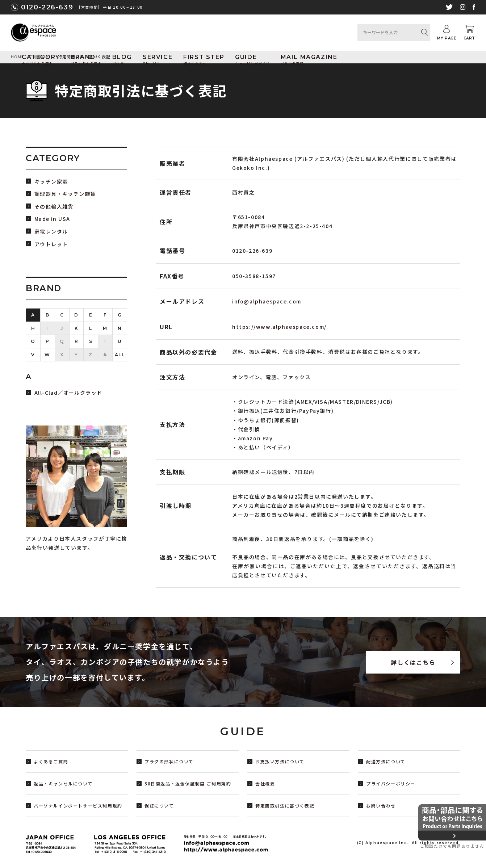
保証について (159, 806)
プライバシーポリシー (391, 783)
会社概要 (265, 783)
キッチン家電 (51, 182)
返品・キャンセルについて (63, 783)
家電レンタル (51, 232)
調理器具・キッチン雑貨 (65, 194)
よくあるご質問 (51, 761)
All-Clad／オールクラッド (68, 393)
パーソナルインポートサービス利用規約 (78, 806)
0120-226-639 (47, 7)
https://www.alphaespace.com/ (279, 327)
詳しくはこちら (413, 662)
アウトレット (51, 244)
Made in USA (52, 219)
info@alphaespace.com (267, 301)
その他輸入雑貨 (54, 207)
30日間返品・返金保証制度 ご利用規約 (188, 783)
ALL (120, 355)
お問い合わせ (381, 806)
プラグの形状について (169, 761)
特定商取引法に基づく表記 (285, 806)
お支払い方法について (280, 761)
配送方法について (386, 761)
